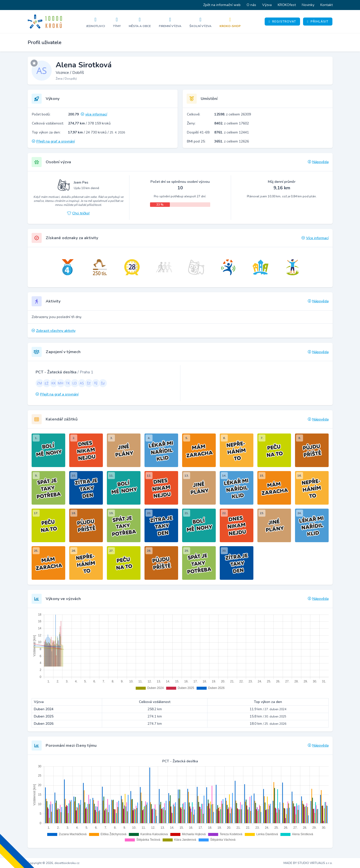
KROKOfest (287, 5)
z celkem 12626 (232, 141)
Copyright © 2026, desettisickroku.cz (54, 863)
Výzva (267, 5)
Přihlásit (318, 22)
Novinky (308, 5)
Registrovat (282, 22)
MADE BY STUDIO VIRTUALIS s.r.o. (308, 863)
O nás (251, 5)
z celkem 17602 (232, 123)
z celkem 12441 (232, 132)
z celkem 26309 (233, 114)
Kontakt (327, 5)
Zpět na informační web (222, 5)
